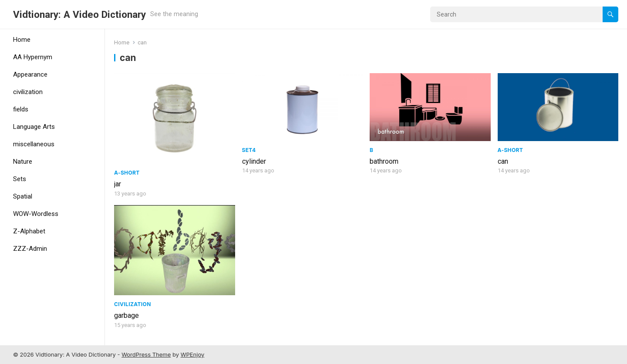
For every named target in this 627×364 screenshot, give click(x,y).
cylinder (254, 161)
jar (118, 184)
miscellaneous (34, 144)
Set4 (249, 150)
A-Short (127, 173)
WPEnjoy (193, 354)
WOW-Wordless (36, 214)
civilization (28, 92)
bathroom (384, 161)
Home (22, 40)
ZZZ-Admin (30, 249)
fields (21, 109)
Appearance (30, 74)
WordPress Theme (146, 354)
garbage (126, 315)
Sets (20, 179)
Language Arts (34, 127)
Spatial (23, 196)
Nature (23, 162)
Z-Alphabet (29, 231)
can (503, 161)
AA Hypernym (33, 57)
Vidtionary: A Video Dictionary (79, 14)
